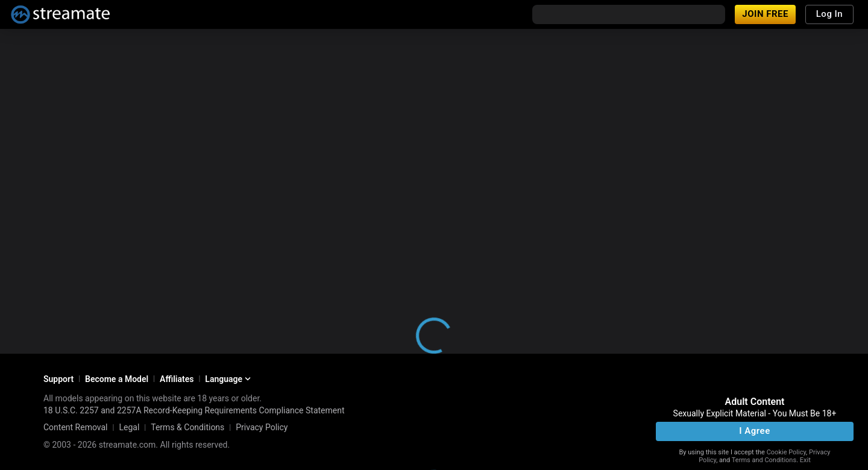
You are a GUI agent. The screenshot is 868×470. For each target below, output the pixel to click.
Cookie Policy (786, 452)
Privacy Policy (262, 427)
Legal (129, 427)
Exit (805, 460)
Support (58, 379)
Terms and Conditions (764, 460)
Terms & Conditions (187, 427)
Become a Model (117, 379)
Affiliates (177, 379)
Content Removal (76, 427)
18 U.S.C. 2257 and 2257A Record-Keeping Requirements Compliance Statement (194, 410)
